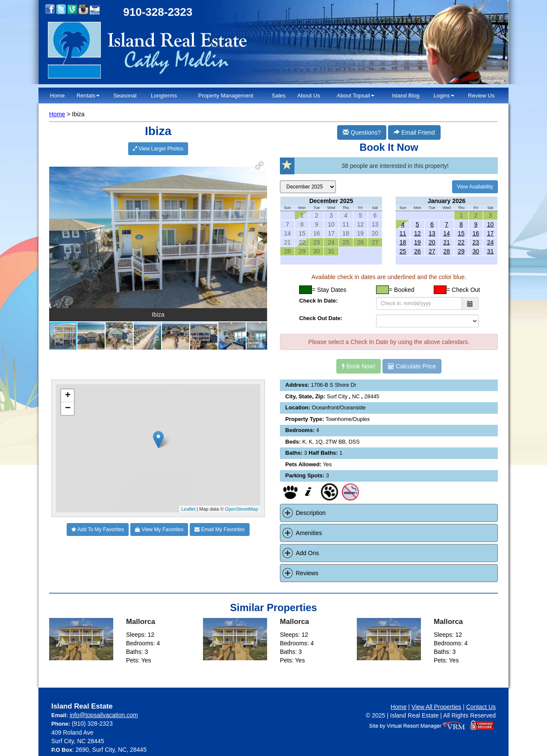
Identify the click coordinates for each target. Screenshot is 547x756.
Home (57, 96)
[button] (259, 165)
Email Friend (414, 132)
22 (461, 242)
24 (491, 242)
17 (491, 233)
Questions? (362, 132)
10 (491, 224)
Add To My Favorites (98, 529)
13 (432, 233)
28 (447, 251)
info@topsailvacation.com (104, 715)
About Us (308, 96)
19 (418, 242)
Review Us (481, 96)
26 (418, 251)
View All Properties (436, 707)
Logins (444, 96)
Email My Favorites (219, 529)
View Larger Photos (158, 149)
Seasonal (125, 96)
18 (403, 242)
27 (432, 251)
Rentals (88, 96)
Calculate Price (412, 366)
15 (461, 233)
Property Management (226, 96)
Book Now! (359, 366)
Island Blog (406, 96)
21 (447, 242)
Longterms (164, 96)
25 (403, 251)
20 (432, 242)
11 (403, 233)
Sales (279, 96)
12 (418, 233)
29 (461, 251)
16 (476, 233)
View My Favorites (159, 529)
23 (476, 242)
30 (476, 251)
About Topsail (356, 96)
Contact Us (481, 707)
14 (447, 233)
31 (491, 251)
